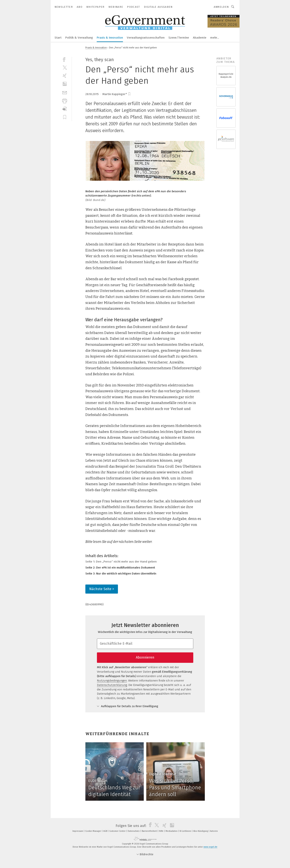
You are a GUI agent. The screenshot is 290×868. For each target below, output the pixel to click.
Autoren (214, 831)
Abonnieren (145, 657)
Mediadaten (172, 831)
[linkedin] (65, 84)
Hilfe (161, 831)
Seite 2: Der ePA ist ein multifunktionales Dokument (120, 568)
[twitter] (65, 67)
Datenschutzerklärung (112, 685)
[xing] (65, 76)
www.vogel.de (210, 847)
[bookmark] (129, 94)
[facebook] (65, 59)
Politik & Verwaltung (79, 38)
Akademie (200, 38)
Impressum (78, 831)
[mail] (65, 92)
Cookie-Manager (93, 831)
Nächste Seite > (102, 589)
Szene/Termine (179, 38)
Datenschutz (134, 831)
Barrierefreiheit (150, 831)
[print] (65, 101)
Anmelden (221, 7)
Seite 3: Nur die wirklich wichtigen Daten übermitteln (121, 574)
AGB (105, 831)
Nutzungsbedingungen (112, 681)
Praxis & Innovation (110, 38)
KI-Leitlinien (186, 831)
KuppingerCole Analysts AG (226, 75)
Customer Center (118, 831)
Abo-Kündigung (201, 831)
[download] (65, 109)
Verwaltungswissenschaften (146, 38)
